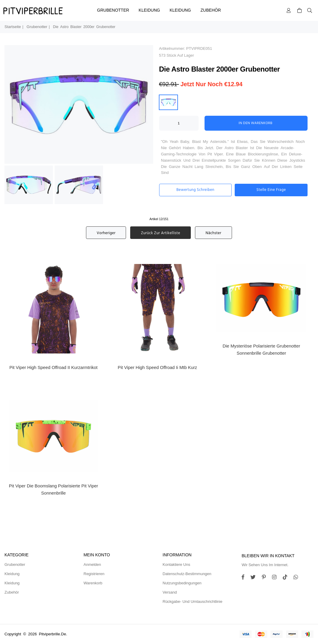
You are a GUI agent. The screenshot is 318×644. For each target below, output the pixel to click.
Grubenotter (113, 10)
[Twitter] (255, 578)
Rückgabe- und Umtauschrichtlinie (193, 601)
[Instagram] (266, 578)
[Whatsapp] (298, 578)
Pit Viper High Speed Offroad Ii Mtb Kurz (157, 367)
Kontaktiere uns (177, 565)
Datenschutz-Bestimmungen (187, 574)
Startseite (13, 27)
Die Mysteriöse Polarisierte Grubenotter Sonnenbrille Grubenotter (262, 350)
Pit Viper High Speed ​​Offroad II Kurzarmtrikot (53, 367)
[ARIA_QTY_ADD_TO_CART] (179, 123)
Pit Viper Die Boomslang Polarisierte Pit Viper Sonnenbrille (54, 489)
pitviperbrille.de (52, 634)
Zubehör (211, 10)
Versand (170, 592)
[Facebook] (245, 578)
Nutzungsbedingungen (182, 583)
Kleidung (149, 10)
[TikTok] (287, 578)
